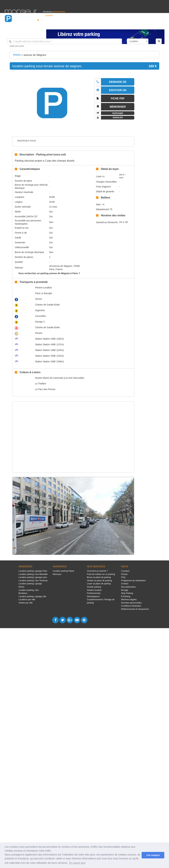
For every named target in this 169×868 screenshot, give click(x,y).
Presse (124, 574)
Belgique (152, 25)
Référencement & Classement (135, 609)
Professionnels (111, 25)
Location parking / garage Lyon (33, 577)
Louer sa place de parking (99, 584)
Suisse (161, 25)
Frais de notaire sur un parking (101, 574)
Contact (125, 584)
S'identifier (124, 25)
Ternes (38, 299)
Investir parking (94, 587)
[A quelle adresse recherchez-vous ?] (65, 41)
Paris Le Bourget (43, 293)
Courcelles (40, 316)
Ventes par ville (25, 603)
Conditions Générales (131, 606)
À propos (125, 571)
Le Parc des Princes (45, 389)
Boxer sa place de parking (99, 577)
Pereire (39, 333)
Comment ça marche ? (97, 571)
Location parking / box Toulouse (33, 580)
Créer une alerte (17, 46)
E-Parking (126, 596)
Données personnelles (131, 603)
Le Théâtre (40, 384)
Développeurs (93, 596)
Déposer (134, 25)
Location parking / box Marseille (33, 574)
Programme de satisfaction (133, 580)
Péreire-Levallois (43, 288)
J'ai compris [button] (153, 855)
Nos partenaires (128, 587)
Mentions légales (129, 599)
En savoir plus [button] (77, 863)
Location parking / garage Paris (33, 571)
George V (40, 322)
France (143, 25)
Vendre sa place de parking (100, 580)
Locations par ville (27, 599)
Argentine (40, 310)
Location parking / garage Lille (32, 596)
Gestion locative (94, 590)
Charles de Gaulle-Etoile (47, 305)
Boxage (125, 590)
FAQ (123, 577)
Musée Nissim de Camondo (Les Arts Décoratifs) (60, 378)
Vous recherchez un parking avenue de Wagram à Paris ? (49, 273)
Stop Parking (127, 593)
